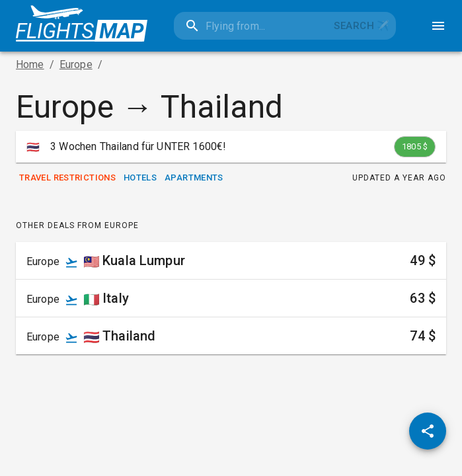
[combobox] (251, 26)
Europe (76, 64)
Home (30, 64)
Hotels (140, 178)
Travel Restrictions (67, 178)
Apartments (194, 178)
